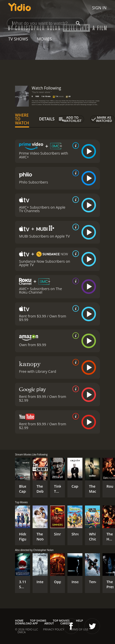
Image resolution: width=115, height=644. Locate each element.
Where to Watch (22, 119)
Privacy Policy (54, 629)
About (49, 623)
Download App (26, 623)
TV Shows (18, 39)
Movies (44, 39)
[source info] (75, 146)
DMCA (22, 632)
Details (47, 119)
